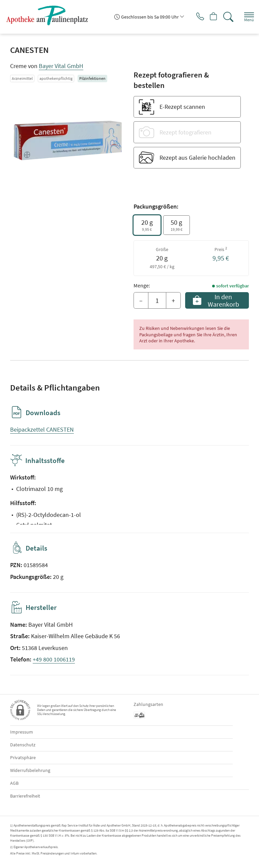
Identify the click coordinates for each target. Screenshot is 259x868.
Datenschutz (23, 745)
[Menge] (157, 301)
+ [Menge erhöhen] (173, 300)
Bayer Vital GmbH (61, 66)
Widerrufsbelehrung (30, 770)
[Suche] (227, 17)
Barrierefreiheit (25, 796)
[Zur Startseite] (50, 15)
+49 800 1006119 (54, 659)
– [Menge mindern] (141, 300)
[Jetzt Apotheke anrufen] (195, 17)
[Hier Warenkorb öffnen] (211, 17)
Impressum (22, 732)
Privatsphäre (23, 757)
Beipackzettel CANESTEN (42, 429)
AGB (14, 783)
